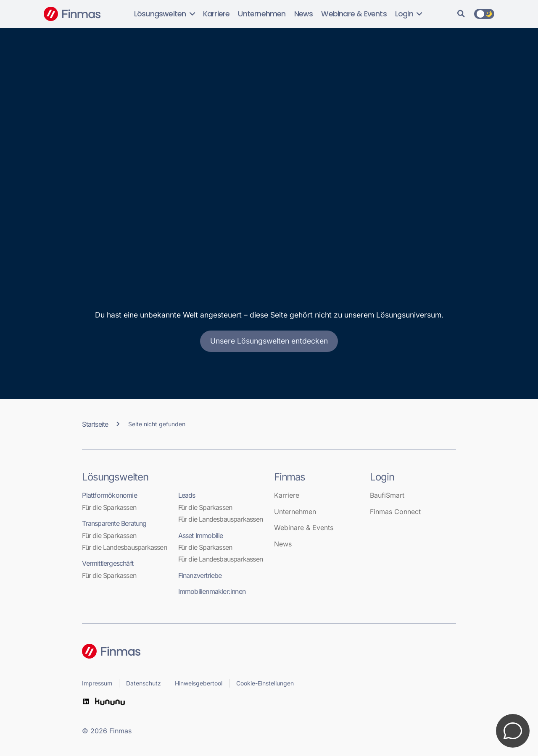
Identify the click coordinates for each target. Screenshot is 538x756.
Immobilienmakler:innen (212, 591)
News (304, 14)
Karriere (216, 14)
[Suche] (461, 14)
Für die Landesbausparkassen (124, 547)
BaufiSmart (387, 495)
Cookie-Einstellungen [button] (265, 683)
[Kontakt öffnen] (513, 731)
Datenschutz (144, 683)
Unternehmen (262, 14)
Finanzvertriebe (200, 575)
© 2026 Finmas (107, 731)
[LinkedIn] (86, 702)
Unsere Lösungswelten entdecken (269, 341)
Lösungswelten (164, 14)
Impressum (97, 683)
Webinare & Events (354, 14)
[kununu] (110, 702)
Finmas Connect (395, 512)
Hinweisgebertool (199, 683)
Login (408, 14)
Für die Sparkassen (109, 507)
